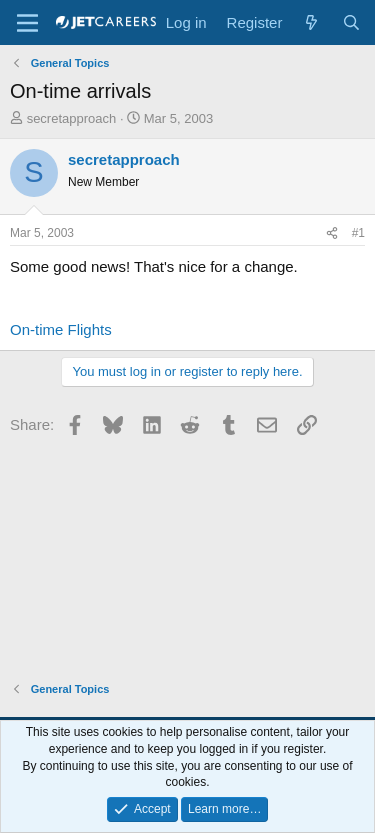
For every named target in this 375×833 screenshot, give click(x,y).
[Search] (351, 22)
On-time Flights (61, 329)
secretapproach (72, 118)
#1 (358, 233)
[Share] (332, 233)
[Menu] (27, 23)
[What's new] (311, 22)
